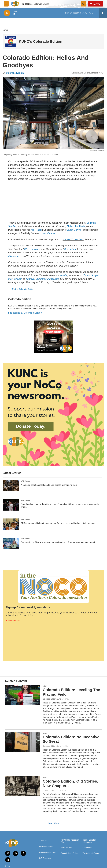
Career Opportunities (48, 852)
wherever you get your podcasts (42, 279)
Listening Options (46, 846)
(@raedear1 (14, 256)
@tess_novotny (32, 249)
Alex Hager (36, 230)
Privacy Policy (67, 847)
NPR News (25, 481)
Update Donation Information (89, 841)
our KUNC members (73, 239)
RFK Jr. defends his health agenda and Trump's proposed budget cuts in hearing (58, 523)
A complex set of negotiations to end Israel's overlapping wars (49, 485)
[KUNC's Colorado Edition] (11, 41)
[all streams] (103, 13)
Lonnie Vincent (48, 233)
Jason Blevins (74, 230)
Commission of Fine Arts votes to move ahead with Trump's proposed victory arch (58, 542)
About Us (43, 841)
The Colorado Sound (91, 853)
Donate (97, 4)
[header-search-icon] (83, 4)
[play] (7, 13)
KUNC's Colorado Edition (40, 41)
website (63, 275)
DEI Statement (45, 858)
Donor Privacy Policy (69, 853)
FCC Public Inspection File (70, 841)
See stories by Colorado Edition (25, 313)
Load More (54, 823)
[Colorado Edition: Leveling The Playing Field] (23, 695)
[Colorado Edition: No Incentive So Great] (23, 742)
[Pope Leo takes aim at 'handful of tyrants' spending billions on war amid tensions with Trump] (11, 505)
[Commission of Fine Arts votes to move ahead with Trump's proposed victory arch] (11, 543)
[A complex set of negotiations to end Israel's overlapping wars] (11, 486)
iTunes (86, 275)
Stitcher (18, 279)
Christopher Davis (76, 226)
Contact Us (87, 847)
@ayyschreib (70, 249)
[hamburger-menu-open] (6, 4)
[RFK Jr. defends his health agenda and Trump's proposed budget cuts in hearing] (11, 524)
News (5, 30)
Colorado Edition (15, 73)
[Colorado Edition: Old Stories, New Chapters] (23, 786)
